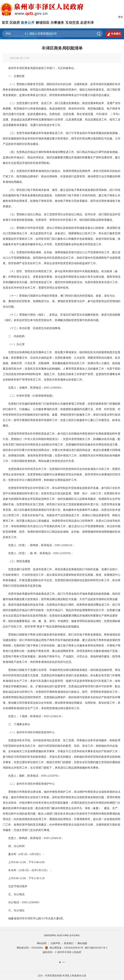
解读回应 (43, 23)
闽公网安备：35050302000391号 (64, 948)
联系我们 (69, 943)
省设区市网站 (63, 935)
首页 (5, 23)
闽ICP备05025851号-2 (96, 948)
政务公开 (28, 23)
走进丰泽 (87, 23)
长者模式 (114, 34)
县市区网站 (75, 935)
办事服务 (57, 23)
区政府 (15, 23)
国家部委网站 (50, 935)
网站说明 (42, 943)
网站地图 (82, 943)
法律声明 (55, 943)
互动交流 (72, 23)
